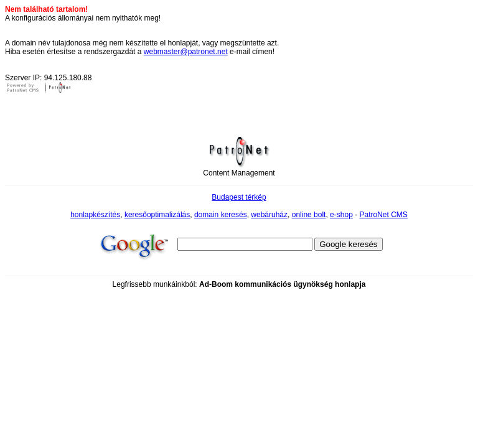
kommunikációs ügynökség (284, 284)
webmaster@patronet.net (186, 52)
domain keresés (221, 215)
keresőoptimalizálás (157, 215)
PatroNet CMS (383, 215)
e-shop (341, 215)
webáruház (269, 215)
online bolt (309, 215)
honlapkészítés (95, 215)
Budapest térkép (239, 197)
